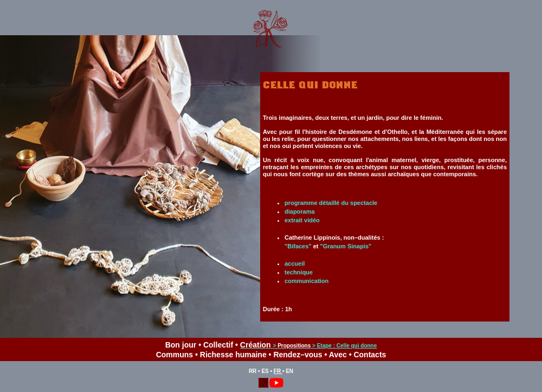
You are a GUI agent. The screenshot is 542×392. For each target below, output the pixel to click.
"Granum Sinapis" (346, 246)
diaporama (300, 211)
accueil (295, 264)
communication (307, 281)
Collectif (218, 345)
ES (265, 371)
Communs (175, 355)
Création (256, 345)
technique (299, 272)
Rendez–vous (298, 355)
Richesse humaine (233, 355)
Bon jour (181, 345)
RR (253, 371)
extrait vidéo (302, 220)
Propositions (294, 346)
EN (289, 371)
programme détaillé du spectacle (331, 203)
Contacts (370, 355)
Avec (338, 355)
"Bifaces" (298, 246)
